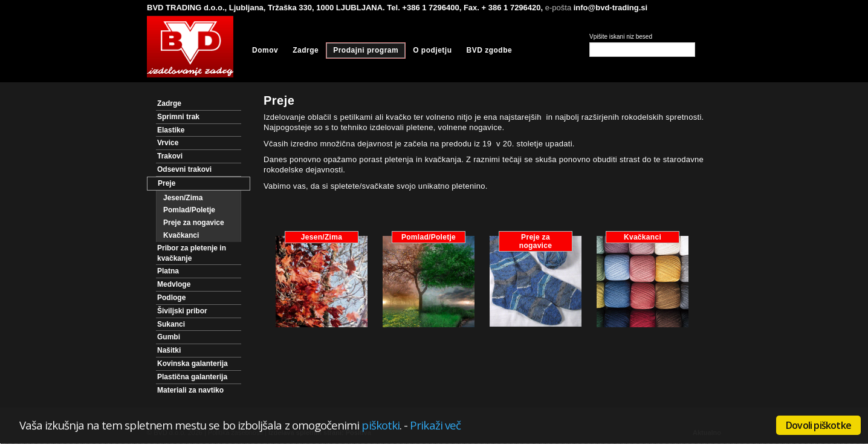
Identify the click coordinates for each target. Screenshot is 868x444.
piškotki (381, 425)
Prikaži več (435, 425)
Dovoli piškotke (818, 425)
